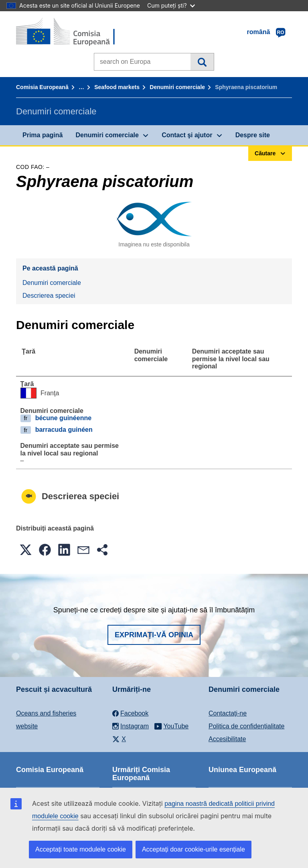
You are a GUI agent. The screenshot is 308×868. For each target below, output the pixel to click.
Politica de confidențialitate (246, 726)
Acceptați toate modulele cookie (81, 849)
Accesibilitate (227, 739)
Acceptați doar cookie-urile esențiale (194, 849)
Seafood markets (117, 87)
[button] (26, 550)
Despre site (253, 135)
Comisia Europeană (42, 87)
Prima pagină (43, 135)
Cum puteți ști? (171, 5)
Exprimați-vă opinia (154, 635)
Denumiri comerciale (177, 87)
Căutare (202, 62)
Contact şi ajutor (187, 135)
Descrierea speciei (49, 296)
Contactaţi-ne (228, 713)
